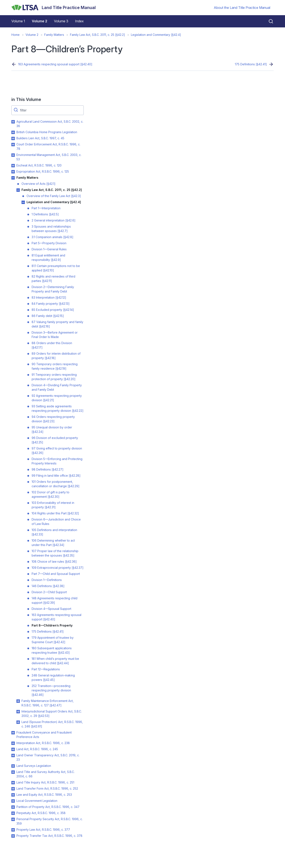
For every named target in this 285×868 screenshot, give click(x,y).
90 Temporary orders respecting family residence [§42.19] (55, 366)
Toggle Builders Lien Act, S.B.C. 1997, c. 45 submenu (13, 138)
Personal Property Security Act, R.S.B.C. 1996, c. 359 (50, 821)
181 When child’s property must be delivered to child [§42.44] (55, 661)
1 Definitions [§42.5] (45, 214)
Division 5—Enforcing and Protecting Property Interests (57, 461)
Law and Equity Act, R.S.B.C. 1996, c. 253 (44, 795)
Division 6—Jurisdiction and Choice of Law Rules (56, 522)
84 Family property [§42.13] (51, 304)
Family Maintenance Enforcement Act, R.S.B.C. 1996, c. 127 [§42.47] (48, 703)
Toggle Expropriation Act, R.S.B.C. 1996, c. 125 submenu (13, 172)
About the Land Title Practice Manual (242, 8)
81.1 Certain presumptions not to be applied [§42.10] (56, 268)
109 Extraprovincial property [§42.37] (58, 568)
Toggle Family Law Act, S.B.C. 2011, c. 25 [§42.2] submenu (18, 190)
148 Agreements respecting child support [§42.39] (54, 600)
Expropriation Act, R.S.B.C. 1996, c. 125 (43, 171)
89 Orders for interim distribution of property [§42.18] (56, 356)
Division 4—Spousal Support (51, 609)
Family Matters (54, 35)
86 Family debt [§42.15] (48, 316)
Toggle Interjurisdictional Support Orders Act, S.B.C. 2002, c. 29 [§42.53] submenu (18, 712)
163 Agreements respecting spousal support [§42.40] (55, 64)
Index (79, 21)
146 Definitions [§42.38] (48, 586)
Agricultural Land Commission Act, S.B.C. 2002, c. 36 (50, 124)
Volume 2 (40, 21)
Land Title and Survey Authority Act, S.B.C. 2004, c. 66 (46, 774)
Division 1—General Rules (49, 249)
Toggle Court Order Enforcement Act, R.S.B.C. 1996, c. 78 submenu (13, 145)
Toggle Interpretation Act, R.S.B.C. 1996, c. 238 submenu (13, 743)
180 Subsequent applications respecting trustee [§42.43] (52, 650)
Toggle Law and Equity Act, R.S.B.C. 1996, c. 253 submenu (13, 795)
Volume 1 (18, 21)
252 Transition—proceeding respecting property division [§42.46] (51, 690)
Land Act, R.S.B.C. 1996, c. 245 (37, 749)
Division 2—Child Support (49, 592)
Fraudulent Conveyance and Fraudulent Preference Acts (44, 735)
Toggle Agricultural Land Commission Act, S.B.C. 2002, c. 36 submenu (13, 122)
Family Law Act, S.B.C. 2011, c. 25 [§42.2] (97, 35)
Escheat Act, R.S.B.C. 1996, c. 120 (39, 165)
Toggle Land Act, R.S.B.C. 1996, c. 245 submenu (13, 749)
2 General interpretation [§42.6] (54, 220)
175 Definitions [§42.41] (251, 64)
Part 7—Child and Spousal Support (56, 574)
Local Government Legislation (37, 801)
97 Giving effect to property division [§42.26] (57, 451)
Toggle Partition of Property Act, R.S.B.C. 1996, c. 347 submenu (13, 807)
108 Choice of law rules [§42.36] (54, 561)
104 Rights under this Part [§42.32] (55, 513)
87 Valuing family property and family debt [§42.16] (57, 324)
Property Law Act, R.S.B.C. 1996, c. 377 (43, 830)
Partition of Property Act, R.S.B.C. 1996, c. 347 (48, 807)
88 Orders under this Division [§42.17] (52, 345)
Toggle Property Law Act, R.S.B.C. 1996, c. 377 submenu (13, 830)
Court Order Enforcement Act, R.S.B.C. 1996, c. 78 (48, 146)
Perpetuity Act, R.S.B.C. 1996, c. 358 (41, 813)
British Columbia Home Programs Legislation (47, 132)
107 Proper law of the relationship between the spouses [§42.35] (55, 553)
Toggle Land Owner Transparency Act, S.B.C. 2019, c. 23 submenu (13, 755)
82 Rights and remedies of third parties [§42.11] (53, 279)
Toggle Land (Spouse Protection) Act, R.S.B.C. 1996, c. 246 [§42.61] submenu (18, 722)
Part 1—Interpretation (46, 208)
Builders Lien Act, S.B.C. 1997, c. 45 (40, 138)
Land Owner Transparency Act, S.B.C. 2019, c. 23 (48, 757)
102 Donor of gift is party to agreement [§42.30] (50, 494)
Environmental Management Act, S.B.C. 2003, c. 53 (49, 157)
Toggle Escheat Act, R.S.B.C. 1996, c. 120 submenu (13, 166)
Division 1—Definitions (47, 580)
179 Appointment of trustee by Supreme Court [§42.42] (53, 640)
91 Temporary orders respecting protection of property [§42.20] (54, 377)
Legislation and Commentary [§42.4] (156, 35)
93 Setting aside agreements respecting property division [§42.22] (58, 408)
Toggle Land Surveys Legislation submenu (13, 766)
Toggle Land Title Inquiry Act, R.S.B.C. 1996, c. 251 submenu (13, 783)
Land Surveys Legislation (34, 766)
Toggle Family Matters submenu (13, 178)
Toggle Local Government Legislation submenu (13, 801)
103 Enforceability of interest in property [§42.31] (53, 505)
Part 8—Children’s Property (52, 625)
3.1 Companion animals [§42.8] (52, 237)
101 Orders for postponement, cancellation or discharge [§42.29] (56, 484)
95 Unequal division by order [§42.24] (52, 429)
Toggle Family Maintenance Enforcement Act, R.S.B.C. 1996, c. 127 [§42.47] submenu (18, 701)
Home (15, 35)
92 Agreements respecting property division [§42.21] (57, 398)
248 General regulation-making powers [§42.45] (53, 677)
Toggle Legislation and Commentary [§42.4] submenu (23, 202)
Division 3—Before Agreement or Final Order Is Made (55, 335)
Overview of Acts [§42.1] (38, 184)
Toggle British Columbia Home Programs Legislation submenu (13, 132)
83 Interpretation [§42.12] (49, 297)
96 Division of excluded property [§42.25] (55, 440)
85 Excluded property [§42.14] (53, 310)
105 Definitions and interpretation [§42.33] (54, 532)
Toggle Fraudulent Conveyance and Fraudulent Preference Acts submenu (13, 733)
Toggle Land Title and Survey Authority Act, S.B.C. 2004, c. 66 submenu (13, 772)
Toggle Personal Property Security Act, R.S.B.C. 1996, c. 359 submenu (13, 819)
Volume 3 (61, 21)
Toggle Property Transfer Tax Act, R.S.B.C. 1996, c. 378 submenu (13, 836)
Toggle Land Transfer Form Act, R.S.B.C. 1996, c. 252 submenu (13, 789)
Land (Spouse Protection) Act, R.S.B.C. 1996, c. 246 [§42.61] (52, 724)
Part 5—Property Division (49, 243)
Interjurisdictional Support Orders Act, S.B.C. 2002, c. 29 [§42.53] (52, 714)
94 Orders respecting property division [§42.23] (53, 419)
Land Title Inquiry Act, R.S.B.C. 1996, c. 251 (45, 782)
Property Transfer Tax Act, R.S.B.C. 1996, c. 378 (49, 836)
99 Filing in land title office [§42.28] (56, 476)
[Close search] (268, 21)
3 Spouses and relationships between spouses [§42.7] (51, 229)
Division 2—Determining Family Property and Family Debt (53, 289)
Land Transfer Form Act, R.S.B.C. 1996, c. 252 (47, 788)
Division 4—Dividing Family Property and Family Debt (57, 387)
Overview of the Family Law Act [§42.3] (54, 196)
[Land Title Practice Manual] (54, 8)
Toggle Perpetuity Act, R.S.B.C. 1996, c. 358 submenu (13, 813)
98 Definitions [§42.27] (48, 469)
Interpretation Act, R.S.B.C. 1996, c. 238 (43, 743)
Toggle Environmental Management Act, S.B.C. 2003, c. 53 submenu (13, 155)
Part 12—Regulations (46, 669)
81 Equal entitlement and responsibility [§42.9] (48, 258)
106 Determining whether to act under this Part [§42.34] (53, 543)
